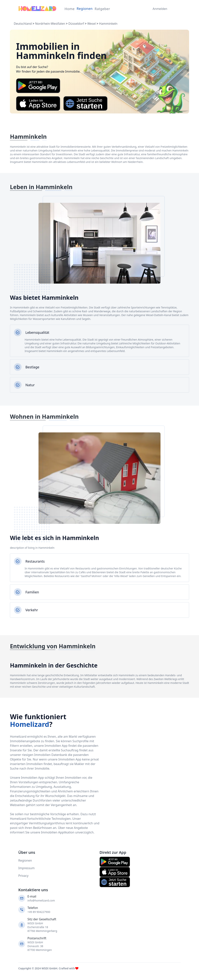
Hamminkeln (108, 24)
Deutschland (23, 24)
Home (69, 9)
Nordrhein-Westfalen (50, 24)
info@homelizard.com (41, 900)
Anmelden (159, 9)
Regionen (85, 9)
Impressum (26, 868)
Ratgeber (102, 9)
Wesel (91, 24)
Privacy (23, 876)
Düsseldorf (76, 24)
